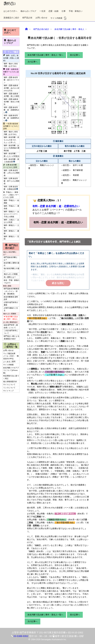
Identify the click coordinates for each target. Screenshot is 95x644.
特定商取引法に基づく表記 (11, 377)
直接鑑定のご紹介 (11, 18)
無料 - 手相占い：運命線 (11, 207)
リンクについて (9, 388)
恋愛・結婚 (53, 11)
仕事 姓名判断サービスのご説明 (10, 166)
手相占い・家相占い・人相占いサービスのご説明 (11, 195)
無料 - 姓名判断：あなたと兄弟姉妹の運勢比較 (12, 148)
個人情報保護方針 (10, 382)
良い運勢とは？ (10, 277)
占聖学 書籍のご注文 (11, 309)
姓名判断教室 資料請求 (11, 298)
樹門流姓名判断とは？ (11, 259)
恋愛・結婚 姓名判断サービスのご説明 (11, 72)
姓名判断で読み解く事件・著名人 (11, 318)
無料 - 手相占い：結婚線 (11, 202)
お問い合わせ (41, 18)
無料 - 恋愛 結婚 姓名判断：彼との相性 (12, 95)
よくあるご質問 (9, 362)
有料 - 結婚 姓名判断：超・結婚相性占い (12, 118)
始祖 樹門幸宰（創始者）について (11, 326)
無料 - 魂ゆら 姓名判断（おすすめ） (11, 65)
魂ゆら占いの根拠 (11, 274)
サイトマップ (8, 391)
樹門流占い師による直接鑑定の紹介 (12, 337)
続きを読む (58, 283)
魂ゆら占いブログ (28, 11)
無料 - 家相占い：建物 (11, 232)
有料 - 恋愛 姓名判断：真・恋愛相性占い (12, 110)
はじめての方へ (10, 11)
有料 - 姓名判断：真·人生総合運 (11, 161)
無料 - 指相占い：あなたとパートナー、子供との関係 (12, 214)
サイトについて (9, 385)
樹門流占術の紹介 (12, 247)
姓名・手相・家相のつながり (12, 282)
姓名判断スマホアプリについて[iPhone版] (11, 370)
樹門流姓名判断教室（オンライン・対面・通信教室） (12, 291)
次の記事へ (33, 62)
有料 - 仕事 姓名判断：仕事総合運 (11, 188)
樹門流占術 (27, 18)
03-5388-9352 (21, 636)
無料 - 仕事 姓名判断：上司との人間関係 (12, 173)
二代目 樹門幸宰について (11, 332)
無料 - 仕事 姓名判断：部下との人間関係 (12, 181)
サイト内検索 (59, 18)
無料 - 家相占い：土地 (11, 227)
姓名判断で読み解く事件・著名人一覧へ (45, 55)
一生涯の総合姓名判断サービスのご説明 (11, 126)
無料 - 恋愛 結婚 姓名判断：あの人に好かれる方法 (12, 88)
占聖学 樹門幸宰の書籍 (11, 304)
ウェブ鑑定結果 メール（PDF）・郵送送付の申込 (11, 356)
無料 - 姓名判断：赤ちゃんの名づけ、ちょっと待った (11, 140)
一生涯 (42, 11)
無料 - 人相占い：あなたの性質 (11, 221)
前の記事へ (75, 55)
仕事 (64, 11)
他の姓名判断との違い (12, 270)
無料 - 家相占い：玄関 (11, 238)
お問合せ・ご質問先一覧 (11, 346)
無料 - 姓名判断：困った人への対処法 (12, 155)
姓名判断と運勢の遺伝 (12, 264)
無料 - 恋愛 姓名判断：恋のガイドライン (12, 80)
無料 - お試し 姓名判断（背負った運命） (11, 58)
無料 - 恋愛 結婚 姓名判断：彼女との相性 (12, 102)
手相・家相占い (76, 11)
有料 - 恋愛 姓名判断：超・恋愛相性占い (56, 206)
